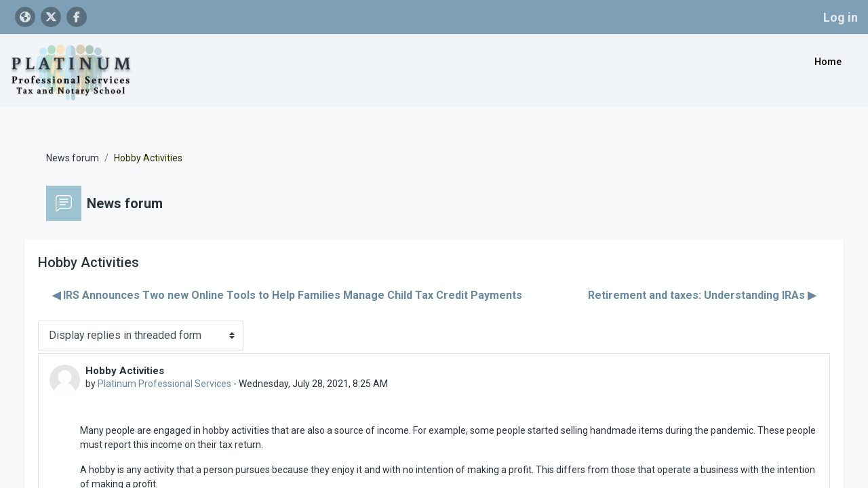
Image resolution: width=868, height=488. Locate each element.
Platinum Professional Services (178, 367)
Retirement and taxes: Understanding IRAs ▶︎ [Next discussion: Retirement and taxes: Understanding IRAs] (688, 278)
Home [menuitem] (828, 62)
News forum (86, 141)
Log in (841, 17)
